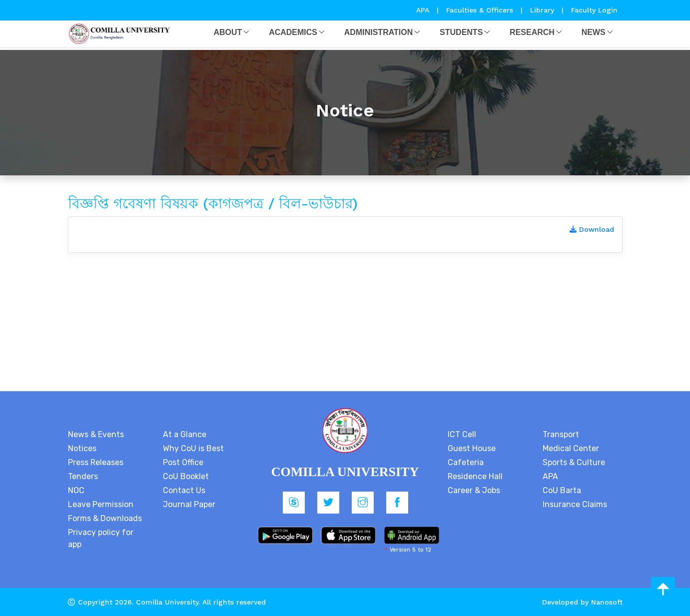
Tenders (83, 476)
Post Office (183, 462)
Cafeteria (466, 462)
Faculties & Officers (480, 10)
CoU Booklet (186, 476)
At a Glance (185, 434)
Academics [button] (293, 32)
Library (543, 10)
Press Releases (96, 462)
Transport (561, 434)
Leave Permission (101, 504)
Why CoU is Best (193, 448)
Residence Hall (475, 476)
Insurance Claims (575, 504)
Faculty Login (594, 10)
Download (592, 229)
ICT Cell (462, 434)
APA (424, 10)
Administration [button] (378, 32)
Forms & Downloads (105, 518)
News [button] (594, 32)
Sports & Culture (574, 462)
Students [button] (461, 32)
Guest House (472, 448)
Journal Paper (189, 504)
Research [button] (532, 32)
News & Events (96, 434)
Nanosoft (607, 602)
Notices (82, 448)
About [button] (228, 32)
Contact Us (184, 490)
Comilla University (167, 602)
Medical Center (571, 448)
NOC (76, 490)
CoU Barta (562, 490)
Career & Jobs (474, 490)
